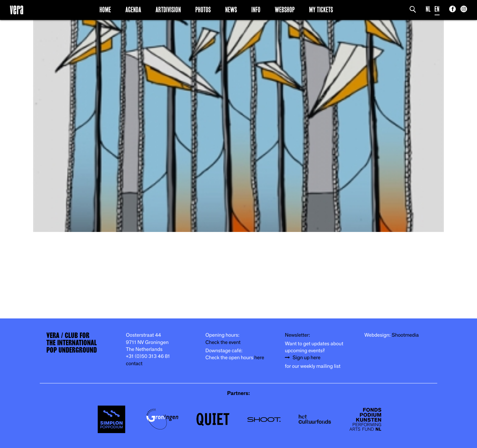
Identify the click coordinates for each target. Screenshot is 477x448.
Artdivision (168, 10)
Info (256, 10)
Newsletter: (297, 335)
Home (105, 10)
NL (428, 9)
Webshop (285, 10)
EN (437, 9)
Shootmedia (405, 335)
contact (134, 364)
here (259, 358)
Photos (203, 10)
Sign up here (306, 358)
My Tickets (321, 10)
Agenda (133, 10)
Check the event (223, 342)
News (231, 10)
